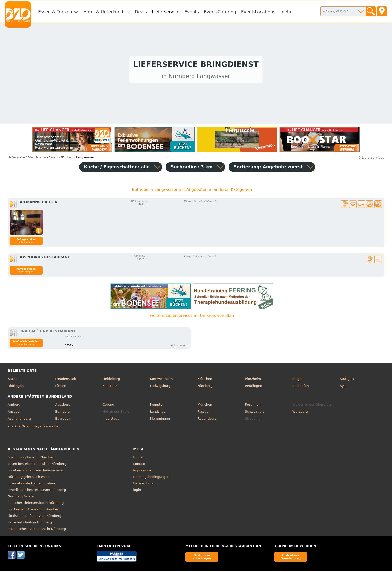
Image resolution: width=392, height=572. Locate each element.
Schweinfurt (254, 413)
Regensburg (207, 420)
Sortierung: (268, 168)
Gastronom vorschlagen (202, 558)
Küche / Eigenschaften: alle (117, 168)
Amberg (14, 406)
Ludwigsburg (160, 387)
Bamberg (62, 413)
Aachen (14, 380)
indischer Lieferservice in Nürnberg (36, 504)
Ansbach (15, 413)
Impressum (142, 472)
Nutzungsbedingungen (151, 478)
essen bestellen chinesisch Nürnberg (37, 465)
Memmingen (160, 420)
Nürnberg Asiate (21, 498)
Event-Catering (220, 12)
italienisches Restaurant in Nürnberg (37, 530)
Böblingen (16, 387)
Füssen (61, 387)
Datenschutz (143, 485)
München (205, 380)
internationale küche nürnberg (32, 485)
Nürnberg (205, 387)
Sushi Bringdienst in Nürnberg (32, 459)
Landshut (158, 413)
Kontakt (139, 465)
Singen (298, 380)
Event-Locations (258, 12)
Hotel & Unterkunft (104, 12)
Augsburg (63, 406)
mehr (286, 12)
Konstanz (110, 387)
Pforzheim (253, 380)
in (27, 159)
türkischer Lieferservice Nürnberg (34, 517)
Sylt (343, 387)
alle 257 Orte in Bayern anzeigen (34, 428)
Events (192, 12)
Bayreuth (62, 420)
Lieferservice (166, 12)
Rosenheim (254, 406)
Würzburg (300, 413)
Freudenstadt (66, 380)
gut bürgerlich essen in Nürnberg (34, 511)
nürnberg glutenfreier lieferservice (35, 472)
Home (138, 459)
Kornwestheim (162, 380)
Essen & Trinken (55, 12)
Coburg (108, 406)
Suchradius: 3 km (192, 168)
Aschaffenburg (19, 420)
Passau (203, 413)
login (137, 491)
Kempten (157, 406)
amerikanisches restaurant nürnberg (37, 491)
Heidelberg (111, 380)
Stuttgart (347, 380)
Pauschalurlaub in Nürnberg (30, 524)
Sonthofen (301, 387)
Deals (141, 12)
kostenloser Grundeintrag (291, 558)
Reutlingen (254, 387)
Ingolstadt (111, 420)
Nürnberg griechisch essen (29, 478)
